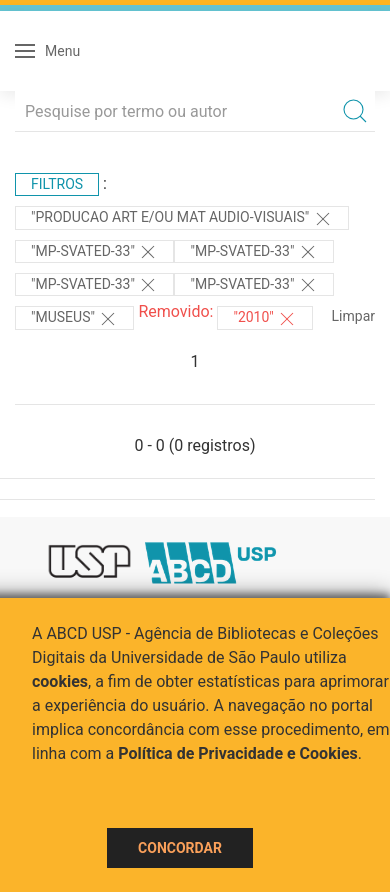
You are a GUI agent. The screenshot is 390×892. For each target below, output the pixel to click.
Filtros (57, 184)
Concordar (180, 848)
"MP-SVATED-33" (94, 252)
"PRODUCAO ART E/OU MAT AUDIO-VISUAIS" (182, 219)
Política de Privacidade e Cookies (238, 753)
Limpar (353, 316)
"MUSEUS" (74, 319)
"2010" (265, 319)
